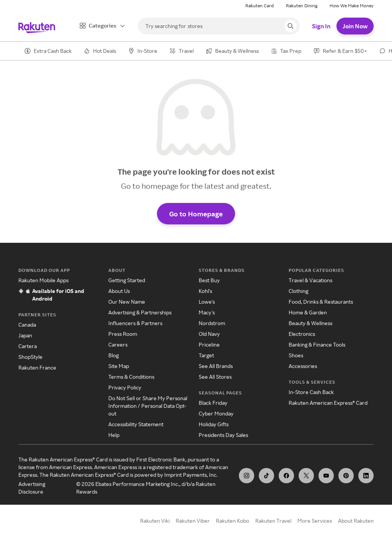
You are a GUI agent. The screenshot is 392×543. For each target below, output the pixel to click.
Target (206, 355)
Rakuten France (37, 367)
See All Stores (215, 377)
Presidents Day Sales (223, 435)
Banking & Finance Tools (317, 344)
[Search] (219, 26)
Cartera (28, 346)
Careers (118, 344)
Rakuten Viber (193, 521)
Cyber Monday (216, 413)
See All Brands (216, 366)
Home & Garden (308, 312)
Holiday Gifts (214, 424)
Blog (114, 355)
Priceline (209, 344)
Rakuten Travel (273, 521)
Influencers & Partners (135, 323)
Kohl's (205, 291)
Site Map (119, 366)
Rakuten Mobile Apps (43, 280)
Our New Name (127, 302)
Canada (27, 325)
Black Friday (213, 403)
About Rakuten (356, 521)
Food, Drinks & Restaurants (321, 302)
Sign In (321, 26)
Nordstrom (212, 323)
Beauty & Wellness (310, 323)
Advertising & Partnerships (140, 312)
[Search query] (291, 26)
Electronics (302, 334)
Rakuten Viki (155, 521)
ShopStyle (30, 357)
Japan (25, 335)
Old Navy (209, 334)
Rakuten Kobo (233, 521)
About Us (119, 291)
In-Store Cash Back (311, 392)
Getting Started (127, 280)
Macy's (207, 312)
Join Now (355, 26)
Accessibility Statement (136, 424)
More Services (315, 521)
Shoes (296, 355)
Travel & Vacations (310, 280)
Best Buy (209, 280)
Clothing (298, 291)
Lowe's (207, 302)
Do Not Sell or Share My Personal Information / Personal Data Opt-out (148, 406)
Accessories (303, 366)
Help (114, 435)
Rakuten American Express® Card (328, 403)
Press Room (123, 334)
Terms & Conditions (131, 377)
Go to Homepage (196, 214)
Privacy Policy (125, 387)
